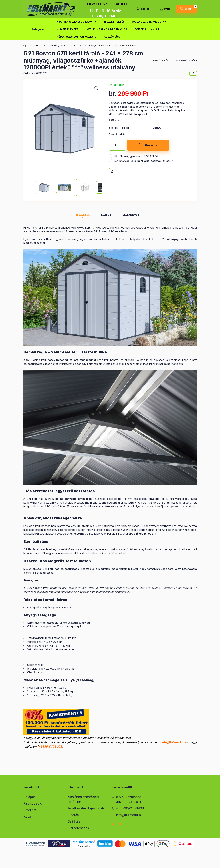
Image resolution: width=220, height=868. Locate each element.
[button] (36, 29)
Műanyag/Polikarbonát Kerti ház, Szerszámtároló (111, 46)
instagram (120, 825)
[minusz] (122, 146)
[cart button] (186, 9)
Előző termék (161, 60)
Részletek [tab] (83, 215)
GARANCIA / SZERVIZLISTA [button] (148, 22)
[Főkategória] (25, 46)
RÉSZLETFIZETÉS (114, 22)
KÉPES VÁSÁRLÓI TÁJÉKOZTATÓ (77, 37)
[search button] (145, 9)
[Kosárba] (148, 145)
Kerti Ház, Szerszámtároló (62, 46)
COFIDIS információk (147, 29)
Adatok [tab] (106, 215)
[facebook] (193, 73)
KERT (37, 46)
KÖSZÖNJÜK (112, 37)
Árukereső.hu (84, 846)
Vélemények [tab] (131, 215)
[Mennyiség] (115, 145)
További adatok (118, 134)
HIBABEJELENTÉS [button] (68, 29)
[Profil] (166, 9)
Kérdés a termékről (113, 172)
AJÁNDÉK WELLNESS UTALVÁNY (76, 22)
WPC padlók (107, 588)
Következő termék (186, 60)
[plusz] (122, 144)
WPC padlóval (52, 588)
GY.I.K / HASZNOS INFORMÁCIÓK (107, 29)
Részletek (115, 120)
